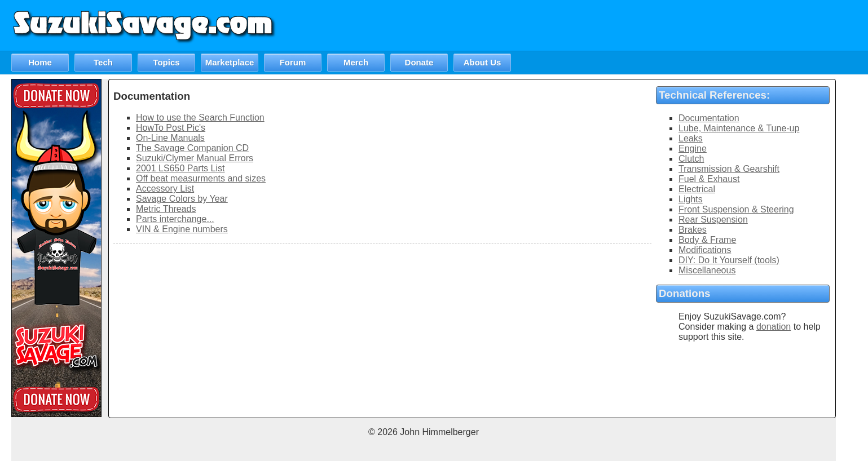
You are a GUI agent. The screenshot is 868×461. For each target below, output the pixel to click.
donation (774, 327)
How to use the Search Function (200, 118)
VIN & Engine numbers (182, 229)
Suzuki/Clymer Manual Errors (195, 158)
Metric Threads (166, 209)
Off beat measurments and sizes (201, 178)
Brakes (693, 230)
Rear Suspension (713, 220)
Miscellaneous (707, 270)
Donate (419, 62)
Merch (356, 62)
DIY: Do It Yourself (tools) (729, 260)
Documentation (709, 118)
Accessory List (165, 189)
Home (40, 62)
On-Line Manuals (170, 138)
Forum (293, 62)
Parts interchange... (175, 219)
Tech (103, 62)
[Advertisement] (663, 25)
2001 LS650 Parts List (180, 168)
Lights (691, 199)
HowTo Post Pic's (171, 128)
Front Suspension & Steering (736, 209)
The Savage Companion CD (192, 148)
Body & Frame (707, 240)
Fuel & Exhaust (709, 179)
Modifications (705, 250)
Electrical (697, 189)
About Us (483, 62)
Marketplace (230, 62)
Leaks (691, 138)
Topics (166, 62)
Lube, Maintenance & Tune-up (739, 128)
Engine (693, 149)
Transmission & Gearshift (729, 169)
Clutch (691, 159)
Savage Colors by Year (182, 199)
